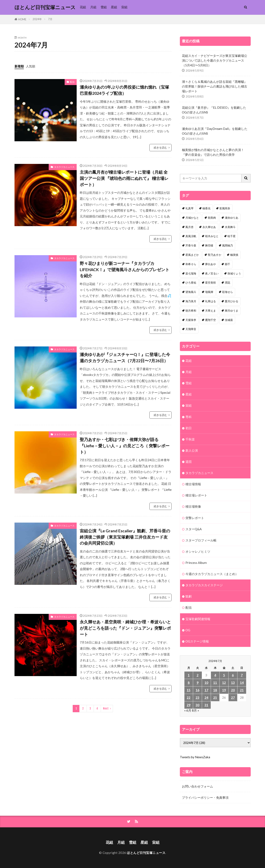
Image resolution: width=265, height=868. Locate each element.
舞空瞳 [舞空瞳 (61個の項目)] (209, 245)
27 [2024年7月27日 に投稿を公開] (233, 697)
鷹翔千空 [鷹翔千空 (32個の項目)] (211, 320)
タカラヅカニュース (64, 167)
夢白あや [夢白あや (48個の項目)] (211, 264)
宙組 (124, 7)
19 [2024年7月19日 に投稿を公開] (224, 690)
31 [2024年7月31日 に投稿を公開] (206, 705)
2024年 (37, 19)
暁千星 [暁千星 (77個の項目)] (232, 236)
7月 (50, 19)
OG (188, 630)
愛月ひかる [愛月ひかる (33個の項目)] (232, 301)
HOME (22, 19)
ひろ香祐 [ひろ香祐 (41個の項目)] (191, 283)
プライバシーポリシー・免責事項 (205, 797)
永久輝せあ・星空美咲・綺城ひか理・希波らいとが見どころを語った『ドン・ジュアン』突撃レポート (125, 628)
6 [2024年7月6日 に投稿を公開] (233, 675)
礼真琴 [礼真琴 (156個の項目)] (189, 208)
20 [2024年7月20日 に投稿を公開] (233, 690)
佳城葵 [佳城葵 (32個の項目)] (229, 320)
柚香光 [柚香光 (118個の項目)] (206, 208)
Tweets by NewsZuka (195, 757)
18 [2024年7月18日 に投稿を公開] (215, 690)
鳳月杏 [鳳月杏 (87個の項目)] (189, 227)
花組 (83, 7)
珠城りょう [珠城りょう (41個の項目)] (234, 273)
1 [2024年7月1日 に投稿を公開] (189, 675)
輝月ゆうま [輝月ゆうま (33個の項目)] (232, 311)
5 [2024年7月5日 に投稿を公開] (224, 675)
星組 (114, 7)
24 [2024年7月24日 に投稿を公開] (206, 697)
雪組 (104, 7)
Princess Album (196, 563)
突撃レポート (195, 518)
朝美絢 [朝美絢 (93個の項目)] (212, 218)
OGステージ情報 (197, 641)
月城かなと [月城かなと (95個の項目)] (192, 218)
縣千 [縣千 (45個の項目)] (227, 264)
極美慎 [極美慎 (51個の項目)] (234, 255)
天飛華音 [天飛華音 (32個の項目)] (191, 329)
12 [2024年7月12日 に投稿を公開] (224, 683)
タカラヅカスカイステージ (204, 585)
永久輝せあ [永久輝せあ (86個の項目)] (209, 227)
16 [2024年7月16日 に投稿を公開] (197, 690)
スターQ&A (194, 529)
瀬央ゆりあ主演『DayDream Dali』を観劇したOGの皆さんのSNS (215, 131)
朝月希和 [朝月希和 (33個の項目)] (191, 311)
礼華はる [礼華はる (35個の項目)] (211, 301)
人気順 (31, 66)
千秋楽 (190, 439)
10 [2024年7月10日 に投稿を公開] (206, 683)
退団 (189, 462)
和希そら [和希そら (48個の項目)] (191, 264)
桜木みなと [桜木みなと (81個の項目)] (212, 236)
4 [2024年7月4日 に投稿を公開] (215, 675)
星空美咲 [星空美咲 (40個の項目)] (211, 283)
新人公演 (192, 450)
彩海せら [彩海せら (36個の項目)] (227, 292)
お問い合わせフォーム (197, 786)
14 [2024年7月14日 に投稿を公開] (242, 683)
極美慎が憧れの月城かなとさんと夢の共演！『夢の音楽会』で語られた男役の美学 (213, 152)
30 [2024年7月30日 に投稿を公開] (197, 705)
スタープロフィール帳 (201, 540)
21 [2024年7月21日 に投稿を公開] (242, 690)
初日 (189, 428)
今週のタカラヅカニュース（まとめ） (212, 574)
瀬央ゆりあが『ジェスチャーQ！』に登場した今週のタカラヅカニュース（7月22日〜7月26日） (125, 357)
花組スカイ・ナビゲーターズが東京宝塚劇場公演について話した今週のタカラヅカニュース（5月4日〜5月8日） (215, 60)
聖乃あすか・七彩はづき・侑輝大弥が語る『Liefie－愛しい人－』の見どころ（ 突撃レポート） (125, 446)
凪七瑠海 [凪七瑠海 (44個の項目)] (191, 273)
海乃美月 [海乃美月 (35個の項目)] (191, 301)
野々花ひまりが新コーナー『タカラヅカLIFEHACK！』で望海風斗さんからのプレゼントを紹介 (125, 269)
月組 (93, 7)
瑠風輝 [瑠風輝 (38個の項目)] (209, 292)
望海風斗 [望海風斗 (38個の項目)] (191, 292)
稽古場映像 (193, 506)
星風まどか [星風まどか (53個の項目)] (192, 255)
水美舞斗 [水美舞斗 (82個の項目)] (230, 227)
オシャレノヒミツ (198, 551)
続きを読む (160, 148)
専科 (189, 417)
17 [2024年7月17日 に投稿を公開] (206, 690)
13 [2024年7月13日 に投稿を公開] (233, 683)
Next (106, 708)
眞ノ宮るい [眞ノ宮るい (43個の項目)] (212, 273)
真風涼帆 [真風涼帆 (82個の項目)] (191, 236)
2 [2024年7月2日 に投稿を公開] (198, 675)
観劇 (189, 596)
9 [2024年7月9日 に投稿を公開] (198, 683)
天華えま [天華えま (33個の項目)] (211, 311)
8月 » (195, 710)
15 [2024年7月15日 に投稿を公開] (189, 690)
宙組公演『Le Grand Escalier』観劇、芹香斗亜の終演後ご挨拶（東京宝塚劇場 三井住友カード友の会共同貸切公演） (125, 537)
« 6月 (188, 710)
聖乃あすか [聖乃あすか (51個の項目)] (215, 255)
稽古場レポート (196, 495)
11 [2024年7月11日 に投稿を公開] (215, 683)
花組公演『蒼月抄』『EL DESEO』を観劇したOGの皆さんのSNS (214, 110)
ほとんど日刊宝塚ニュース (45, 7)
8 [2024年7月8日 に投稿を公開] (189, 683)
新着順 (19, 66)
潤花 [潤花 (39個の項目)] (227, 283)
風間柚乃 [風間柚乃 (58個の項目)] (227, 245)
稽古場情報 (193, 484)
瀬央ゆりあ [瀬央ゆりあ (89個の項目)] (232, 218)
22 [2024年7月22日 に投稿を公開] (189, 697)
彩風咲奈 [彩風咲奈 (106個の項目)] (225, 208)
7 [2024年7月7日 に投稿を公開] (242, 675)
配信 (72, 82)
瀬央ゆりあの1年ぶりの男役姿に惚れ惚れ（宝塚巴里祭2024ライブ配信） (124, 90)
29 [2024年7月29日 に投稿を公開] (189, 705)
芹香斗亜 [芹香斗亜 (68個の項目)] (191, 245)
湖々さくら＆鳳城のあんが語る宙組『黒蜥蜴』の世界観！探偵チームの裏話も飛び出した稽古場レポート (215, 86)
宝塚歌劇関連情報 (198, 619)
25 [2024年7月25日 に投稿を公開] (215, 697)
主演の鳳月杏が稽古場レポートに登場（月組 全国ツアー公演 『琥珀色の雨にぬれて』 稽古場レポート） (124, 178)
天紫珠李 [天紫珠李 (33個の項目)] (191, 320)
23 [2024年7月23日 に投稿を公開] (197, 697)
